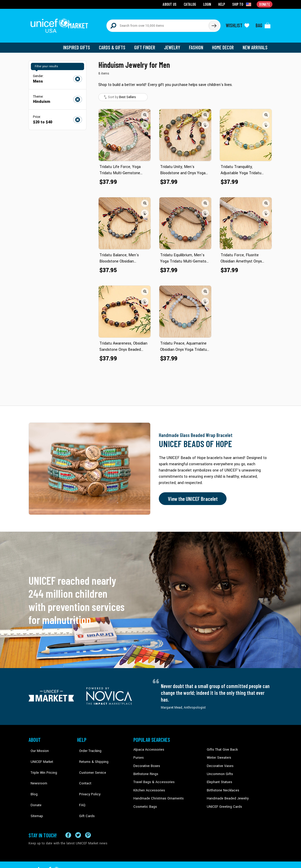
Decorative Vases (219, 762)
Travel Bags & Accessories (152, 778)
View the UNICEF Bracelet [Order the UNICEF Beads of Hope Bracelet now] (191, 495)
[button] (145, 111)
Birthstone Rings (145, 770)
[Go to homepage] (61, 24)
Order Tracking (87, 746)
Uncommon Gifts (219, 770)
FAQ (80, 786)
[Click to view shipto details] (243, 4)
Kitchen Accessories (148, 786)
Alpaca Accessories (148, 746)
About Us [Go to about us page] (171, 4)
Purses (138, 754)
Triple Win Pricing (41, 762)
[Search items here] (158, 24)
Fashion (197, 44)
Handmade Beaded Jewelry (226, 793)
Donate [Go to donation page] (265, 4)
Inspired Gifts (80, 44)
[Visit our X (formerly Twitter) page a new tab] (78, 819)
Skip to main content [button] (150, 0)
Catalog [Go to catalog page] (191, 4)
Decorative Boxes (146, 762)
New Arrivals (255, 44)
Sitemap (35, 793)
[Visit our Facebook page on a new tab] (68, 819)
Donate (34, 786)
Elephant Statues (219, 778)
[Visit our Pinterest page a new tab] (88, 819)
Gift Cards (84, 793)
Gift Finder (147, 44)
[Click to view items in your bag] (263, 24)
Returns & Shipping (91, 754)
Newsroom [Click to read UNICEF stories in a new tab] (36, 770)
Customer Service (90, 762)
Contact (83, 770)
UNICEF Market (39, 754)
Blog (32, 778)
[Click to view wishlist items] (237, 24)
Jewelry (174, 44)
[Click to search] (214, 24)
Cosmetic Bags (144, 802)
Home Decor (224, 44)
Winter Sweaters (218, 754)
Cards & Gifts (115, 44)
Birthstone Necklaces (222, 786)
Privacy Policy (87, 778)
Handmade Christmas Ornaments (158, 793)
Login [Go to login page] (208, 4)
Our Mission (37, 746)
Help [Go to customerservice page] (222, 4)
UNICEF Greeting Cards (223, 802)
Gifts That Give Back (221, 746)
